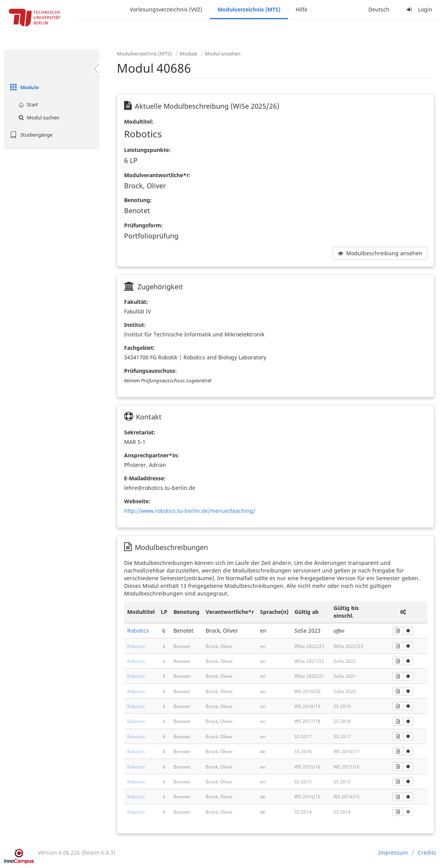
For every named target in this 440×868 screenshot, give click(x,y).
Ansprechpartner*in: (152, 455)
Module (23, 87)
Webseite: (137, 501)
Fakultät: (136, 302)
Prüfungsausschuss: (150, 371)
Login (419, 9)
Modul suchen (38, 117)
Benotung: (138, 200)
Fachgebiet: (140, 348)
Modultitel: (139, 122)
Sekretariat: (140, 432)
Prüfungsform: (144, 225)
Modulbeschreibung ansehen (380, 253)
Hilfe (302, 9)
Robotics (138, 631)
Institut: (135, 325)
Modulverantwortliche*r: (157, 175)
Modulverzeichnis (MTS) (249, 9)
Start (27, 104)
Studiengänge (30, 135)
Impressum (393, 852)
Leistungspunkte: (147, 150)
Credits (427, 852)
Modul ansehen (223, 54)
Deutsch (379, 9)
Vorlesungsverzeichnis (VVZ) (166, 9)
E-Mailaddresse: (145, 478)
